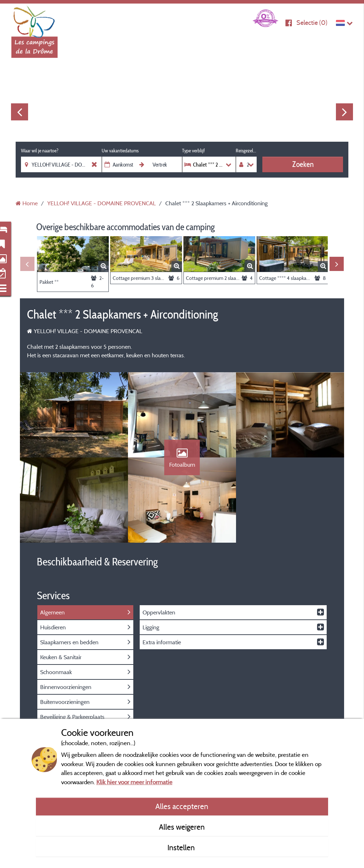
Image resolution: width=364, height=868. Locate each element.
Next (344, 112)
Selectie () (312, 23)
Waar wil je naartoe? (40, 151)
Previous (20, 112)
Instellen (182, 847)
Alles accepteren (182, 806)
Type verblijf (193, 151)
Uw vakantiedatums (120, 151)
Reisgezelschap (246, 151)
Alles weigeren (182, 827)
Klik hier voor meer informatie (134, 782)
